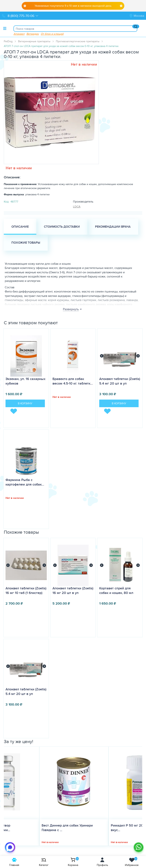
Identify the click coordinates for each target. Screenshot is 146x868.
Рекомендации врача (113, 227)
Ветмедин (33, 34)
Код (6, 201)
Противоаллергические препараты (78, 41)
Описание (20, 227)
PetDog (8, 41)
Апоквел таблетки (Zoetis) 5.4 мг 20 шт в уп (120, 381)
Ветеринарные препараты (34, 41)
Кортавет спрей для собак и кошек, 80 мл (116, 591)
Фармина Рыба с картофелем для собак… (25, 482)
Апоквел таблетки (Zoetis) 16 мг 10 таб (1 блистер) (26, 591)
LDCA (77, 206)
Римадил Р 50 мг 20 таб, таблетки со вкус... (105, 828)
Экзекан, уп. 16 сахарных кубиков (25, 381)
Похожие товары (26, 243)
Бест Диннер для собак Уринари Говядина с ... (32, 828)
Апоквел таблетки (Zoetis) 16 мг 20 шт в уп (73, 591)
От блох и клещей (52, 34)
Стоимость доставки (62, 227)
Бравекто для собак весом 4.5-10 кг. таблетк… (73, 381)
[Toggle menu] (5, 28)
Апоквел (19, 34)
